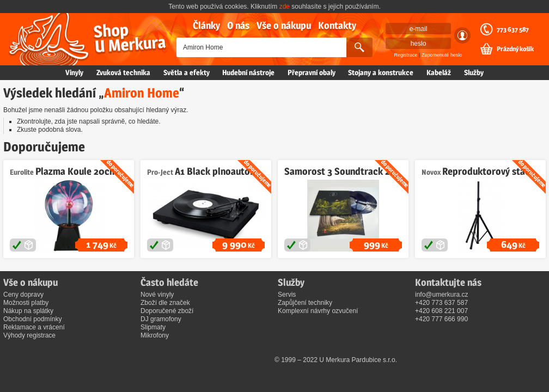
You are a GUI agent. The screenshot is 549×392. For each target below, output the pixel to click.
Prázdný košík (515, 49)
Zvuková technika (123, 72)
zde (285, 7)
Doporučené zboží (167, 311)
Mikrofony (155, 335)
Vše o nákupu (284, 25)
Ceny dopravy (23, 295)
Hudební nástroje (248, 72)
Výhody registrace (29, 335)
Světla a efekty (187, 72)
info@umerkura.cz (442, 295)
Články (206, 25)
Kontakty (337, 25)
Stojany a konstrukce (381, 72)
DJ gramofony (161, 319)
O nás (238, 25)
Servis (287, 295)
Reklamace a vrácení (34, 327)
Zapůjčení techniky (305, 303)
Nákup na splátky (28, 311)
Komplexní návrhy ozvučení (318, 311)
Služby (474, 72)
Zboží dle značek (165, 303)
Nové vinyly (157, 295)
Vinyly (74, 72)
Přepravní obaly (312, 72)
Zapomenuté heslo (442, 55)
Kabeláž (439, 72)
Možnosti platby (26, 303)
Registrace (406, 55)
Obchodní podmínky (32, 319)
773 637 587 (513, 29)
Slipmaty (153, 327)
